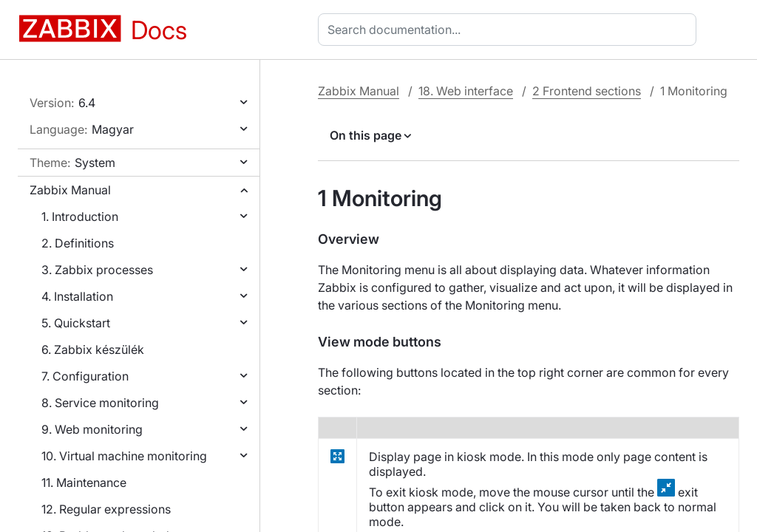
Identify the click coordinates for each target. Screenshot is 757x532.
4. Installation (77, 296)
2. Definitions (78, 243)
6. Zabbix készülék (93, 349)
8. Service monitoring (100, 403)
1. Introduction (80, 216)
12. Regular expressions (106, 509)
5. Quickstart (76, 323)
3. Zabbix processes (97, 270)
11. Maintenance (84, 482)
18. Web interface (466, 91)
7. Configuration (85, 376)
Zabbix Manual (70, 190)
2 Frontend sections (587, 91)
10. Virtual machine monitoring (124, 456)
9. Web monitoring (92, 429)
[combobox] (510, 30)
